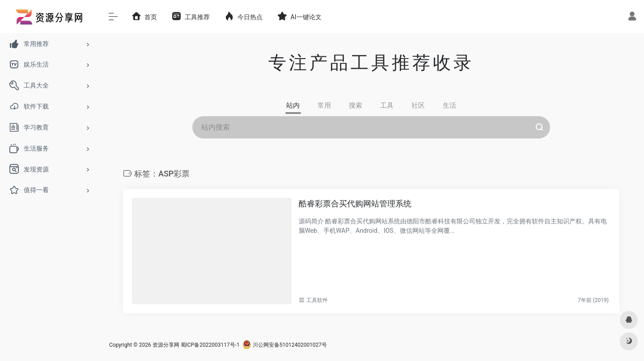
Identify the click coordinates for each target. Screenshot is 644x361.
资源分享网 (166, 345)
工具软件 (317, 300)
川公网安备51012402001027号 (285, 345)
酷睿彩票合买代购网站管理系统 (355, 204)
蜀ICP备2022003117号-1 (210, 345)
